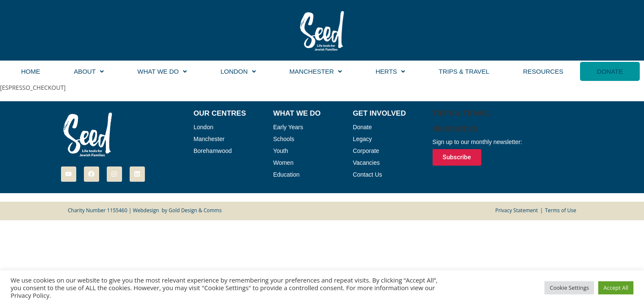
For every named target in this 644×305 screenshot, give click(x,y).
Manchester (316, 71)
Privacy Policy (30, 295)
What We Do (162, 71)
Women (283, 163)
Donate (610, 71)
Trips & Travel (464, 71)
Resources (543, 71)
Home (31, 71)
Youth (281, 151)
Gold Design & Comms (195, 210)
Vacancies (366, 163)
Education (286, 175)
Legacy (362, 139)
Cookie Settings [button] (569, 288)
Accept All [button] (616, 288)
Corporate (366, 151)
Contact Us (368, 175)
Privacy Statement (517, 210)
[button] (89, 71)
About (89, 71)
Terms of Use (561, 210)
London (238, 71)
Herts (390, 71)
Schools (284, 139)
